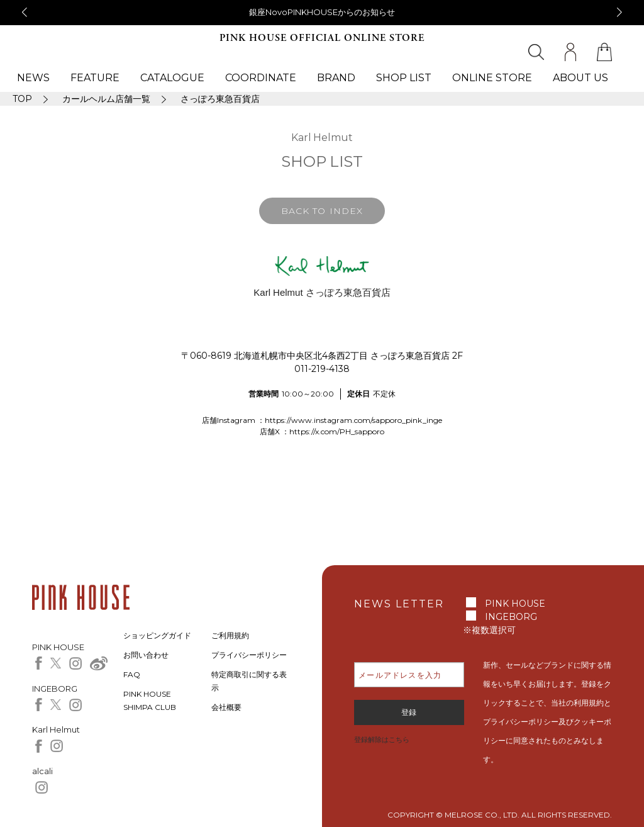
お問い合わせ (146, 655)
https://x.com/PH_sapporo (337, 431)
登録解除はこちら (382, 740)
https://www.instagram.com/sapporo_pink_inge (353, 420)
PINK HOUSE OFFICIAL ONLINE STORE (322, 38)
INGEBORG (511, 617)
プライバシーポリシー (249, 655)
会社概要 (226, 707)
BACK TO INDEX (322, 211)
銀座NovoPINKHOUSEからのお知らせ (322, 12)
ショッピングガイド (157, 635)
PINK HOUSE (515, 604)
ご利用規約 (230, 635)
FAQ (132, 674)
